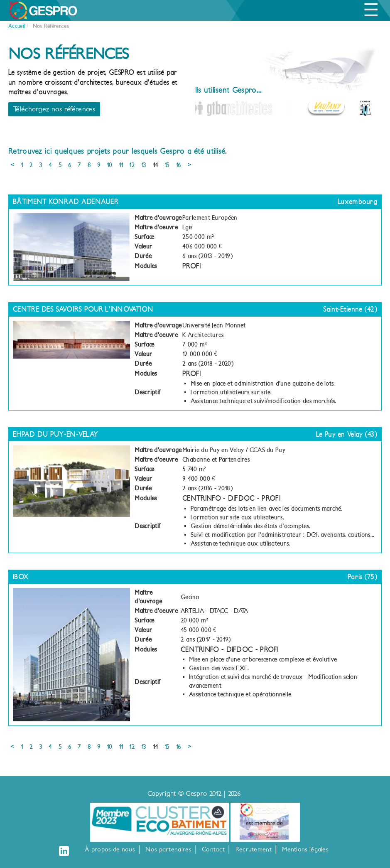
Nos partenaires (168, 850)
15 (167, 165)
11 (121, 165)
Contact (213, 850)
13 (144, 165)
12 (132, 165)
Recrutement (254, 850)
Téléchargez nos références (54, 109)
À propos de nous (110, 850)
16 (179, 165)
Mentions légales (305, 850)
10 (110, 165)
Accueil (16, 26)
